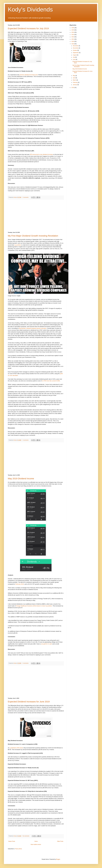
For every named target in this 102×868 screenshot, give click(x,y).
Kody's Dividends (30, 9)
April (74, 78)
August (75, 55)
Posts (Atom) (18, 849)
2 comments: (26, 197)
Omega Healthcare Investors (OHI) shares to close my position (34, 606)
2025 (73, 30)
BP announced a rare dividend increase (42, 154)
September (76, 53)
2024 (73, 32)
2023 (73, 35)
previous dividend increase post (29, 75)
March (75, 80)
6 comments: (26, 663)
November (76, 48)
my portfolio (18, 245)
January (75, 85)
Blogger (58, 859)
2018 (73, 88)
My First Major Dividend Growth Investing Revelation (33, 236)
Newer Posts (12, 841)
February (75, 82)
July (74, 57)
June (74, 59)
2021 (73, 39)
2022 (73, 37)
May (74, 76)
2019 (73, 44)
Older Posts (60, 841)
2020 (73, 41)
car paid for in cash (47, 644)
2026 (73, 28)
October (75, 50)
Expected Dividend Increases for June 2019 (29, 702)
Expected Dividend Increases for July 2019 (28, 28)
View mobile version (36, 844)
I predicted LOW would (16, 748)
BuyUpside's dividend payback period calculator (33, 328)
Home (36, 841)
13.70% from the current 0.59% (51, 381)
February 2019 (20, 584)
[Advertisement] (36, 216)
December (76, 46)
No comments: (26, 836)
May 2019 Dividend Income (21, 479)
